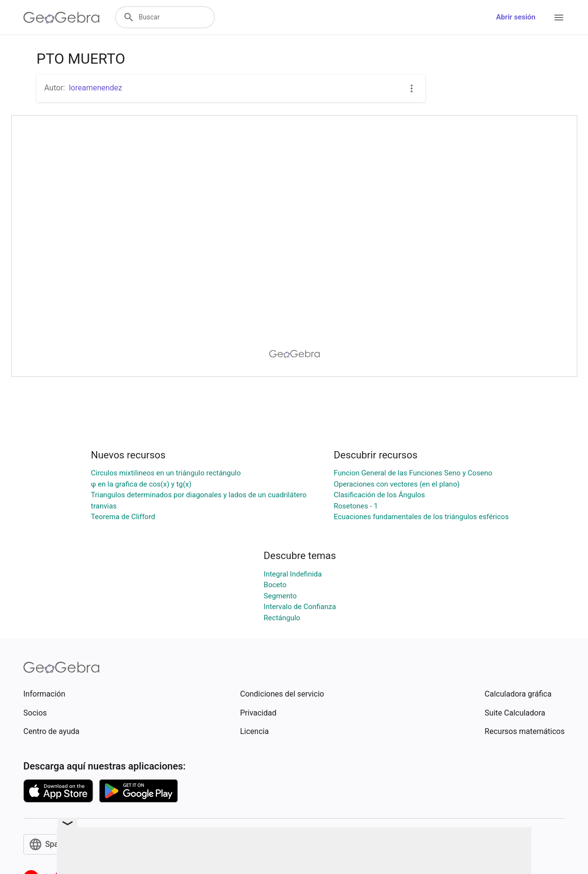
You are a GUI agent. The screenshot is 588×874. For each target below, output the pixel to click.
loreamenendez (96, 88)
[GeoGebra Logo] (61, 17)
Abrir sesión (516, 17)
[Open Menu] (559, 17)
